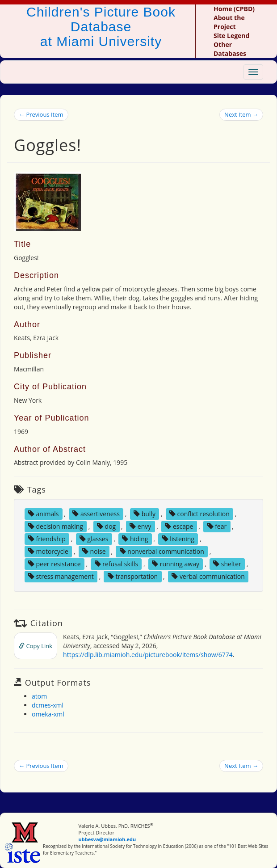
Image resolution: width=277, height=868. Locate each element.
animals (44, 514)
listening (178, 539)
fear (217, 526)
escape (179, 526)
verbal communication (208, 576)
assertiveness (96, 514)
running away (176, 564)
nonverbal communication (162, 551)
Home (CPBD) (234, 9)
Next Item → (241, 114)
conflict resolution (199, 514)
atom (39, 696)
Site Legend (231, 36)
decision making (56, 526)
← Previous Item (41, 114)
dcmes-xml (48, 705)
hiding (135, 539)
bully (145, 514)
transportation (133, 576)
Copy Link (36, 646)
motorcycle (48, 551)
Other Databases (230, 49)
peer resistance (55, 564)
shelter (227, 564)
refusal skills (116, 564)
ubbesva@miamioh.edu (107, 839)
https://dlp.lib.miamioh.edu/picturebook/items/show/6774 (148, 655)
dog (106, 526)
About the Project (229, 22)
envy (140, 526)
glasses (94, 539)
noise (94, 551)
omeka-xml (48, 714)
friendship (47, 539)
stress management (61, 576)
